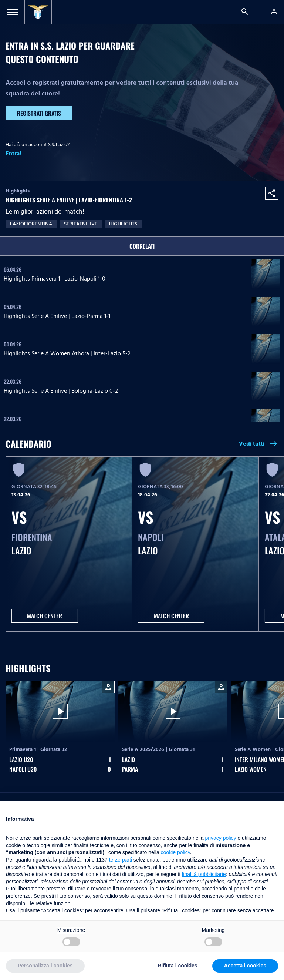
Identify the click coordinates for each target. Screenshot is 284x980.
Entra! (13, 154)
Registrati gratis (39, 113)
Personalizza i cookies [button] (45, 966)
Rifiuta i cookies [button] (177, 966)
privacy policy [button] (221, 838)
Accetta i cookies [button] (245, 966)
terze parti (121, 860)
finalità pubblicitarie (204, 874)
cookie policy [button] (175, 852)
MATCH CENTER (45, 616)
